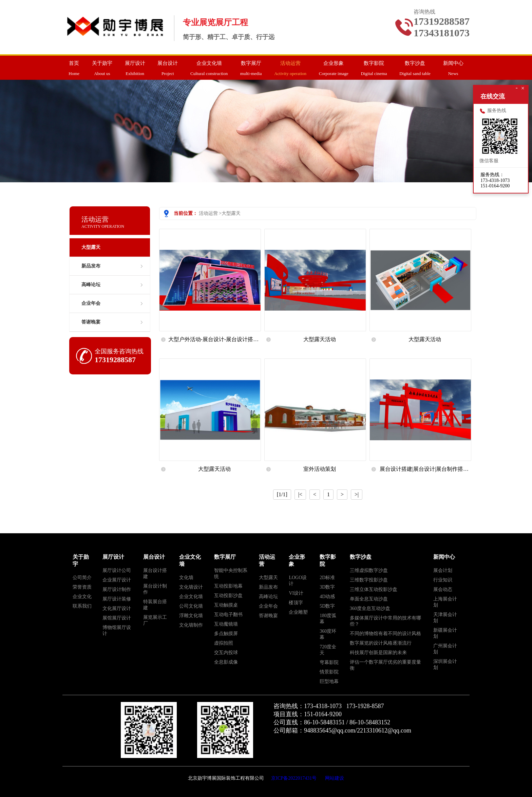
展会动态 (443, 589)
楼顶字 (296, 603)
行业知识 (443, 580)
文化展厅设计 (117, 608)
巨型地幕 (329, 681)
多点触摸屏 (226, 634)
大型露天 (231, 213)
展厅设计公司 (117, 570)
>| (357, 494)
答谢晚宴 (91, 322)
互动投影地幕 (228, 586)
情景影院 (329, 672)
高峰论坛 (91, 285)
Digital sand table (415, 66)
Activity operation (290, 66)
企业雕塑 (298, 612)
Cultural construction (209, 66)
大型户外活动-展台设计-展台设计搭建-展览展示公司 (214, 342)
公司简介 (82, 578)
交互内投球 (226, 653)
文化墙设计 (191, 587)
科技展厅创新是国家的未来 (378, 653)
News (453, 66)
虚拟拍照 (224, 643)
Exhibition (135, 66)
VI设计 (296, 593)
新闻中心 (444, 557)
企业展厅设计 (117, 580)
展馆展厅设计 (117, 618)
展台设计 (154, 557)
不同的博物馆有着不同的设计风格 (385, 634)
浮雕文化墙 (191, 616)
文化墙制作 (191, 625)
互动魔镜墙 (226, 624)
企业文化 (82, 597)
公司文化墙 (191, 606)
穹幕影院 (329, 662)
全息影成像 (226, 662)
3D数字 (327, 587)
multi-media (251, 66)
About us (102, 66)
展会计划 (443, 570)
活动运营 (208, 213)
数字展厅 (225, 557)
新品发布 (91, 266)
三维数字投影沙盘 (369, 580)
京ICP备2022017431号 (294, 778)
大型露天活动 (320, 339)
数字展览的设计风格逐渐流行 (381, 643)
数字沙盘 (361, 557)
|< (300, 494)
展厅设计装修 (117, 599)
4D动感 (327, 597)
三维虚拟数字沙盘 (369, 570)
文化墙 (186, 578)
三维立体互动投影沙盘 (374, 589)
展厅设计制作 (117, 589)
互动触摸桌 (226, 605)
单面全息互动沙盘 (369, 599)
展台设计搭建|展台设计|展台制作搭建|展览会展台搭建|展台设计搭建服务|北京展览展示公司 (425, 472)
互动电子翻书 (228, 615)
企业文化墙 (191, 597)
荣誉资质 (82, 587)
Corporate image (334, 66)
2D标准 (327, 578)
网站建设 (335, 778)
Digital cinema (374, 66)
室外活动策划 (320, 469)
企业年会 (91, 303)
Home (74, 66)
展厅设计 (113, 557)
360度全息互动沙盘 (370, 608)
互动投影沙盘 (228, 596)
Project (168, 66)
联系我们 (82, 606)
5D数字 (327, 606)
